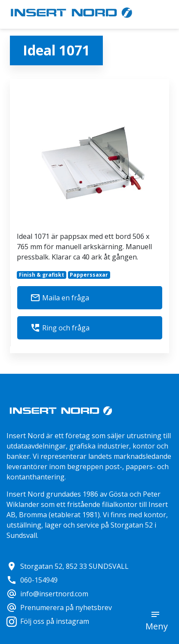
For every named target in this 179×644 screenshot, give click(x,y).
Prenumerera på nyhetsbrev (59, 607)
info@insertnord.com (47, 594)
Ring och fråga (60, 328)
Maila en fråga (60, 298)
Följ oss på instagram (48, 621)
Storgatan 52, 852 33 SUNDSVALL (68, 566)
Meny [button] (157, 626)
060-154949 (32, 580)
